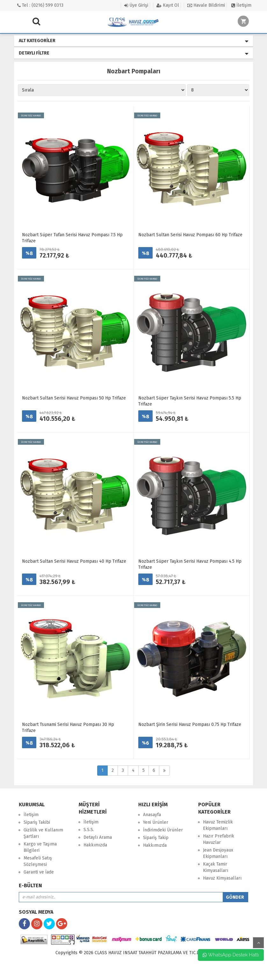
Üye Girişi (136, 5)
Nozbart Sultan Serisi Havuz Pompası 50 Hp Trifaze (74, 398)
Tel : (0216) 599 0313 (40, 5)
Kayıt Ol (168, 5)
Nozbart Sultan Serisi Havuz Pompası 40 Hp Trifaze (74, 561)
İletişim (241, 5)
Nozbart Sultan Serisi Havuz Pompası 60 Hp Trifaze (190, 235)
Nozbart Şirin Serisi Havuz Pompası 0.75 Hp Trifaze (190, 724)
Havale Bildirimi (206, 5)
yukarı (258, 943)
